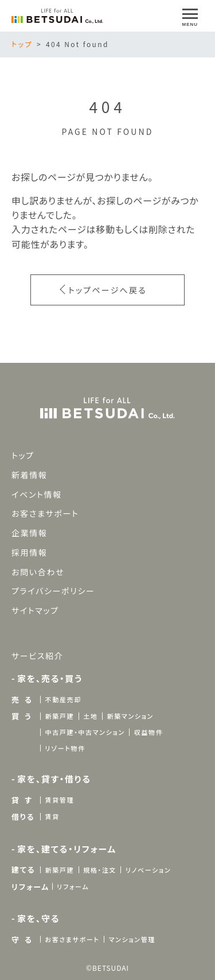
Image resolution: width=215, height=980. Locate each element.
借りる (23, 817)
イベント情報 (37, 494)
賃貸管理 (59, 800)
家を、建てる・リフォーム (67, 849)
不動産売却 (63, 699)
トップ (22, 44)
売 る (22, 700)
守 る (22, 940)
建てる (23, 869)
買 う (21, 716)
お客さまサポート (45, 513)
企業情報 (30, 533)
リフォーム (30, 887)
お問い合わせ (38, 572)
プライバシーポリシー (53, 591)
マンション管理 (132, 939)
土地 (90, 716)
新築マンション (130, 716)
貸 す (22, 800)
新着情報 (30, 475)
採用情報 (30, 552)
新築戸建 (59, 716)
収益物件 (149, 732)
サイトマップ (35, 610)
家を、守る (38, 918)
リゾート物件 (65, 748)
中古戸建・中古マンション (85, 732)
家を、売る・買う (50, 678)
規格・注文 (100, 870)
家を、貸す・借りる (54, 779)
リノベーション (148, 870)
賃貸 (52, 816)
